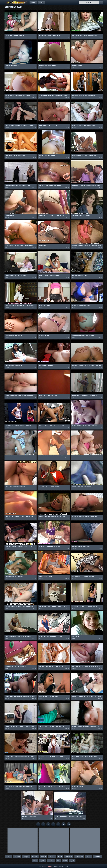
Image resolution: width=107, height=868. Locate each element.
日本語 (35, 861)
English (9, 857)
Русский (43, 857)
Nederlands (79, 857)
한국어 (43, 861)
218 (64, 824)
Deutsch (17, 857)
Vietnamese (97, 857)
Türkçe (60, 857)
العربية (72, 861)
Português (69, 857)
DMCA (67, 866)
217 (58, 824)
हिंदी (58, 861)
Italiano (35, 857)
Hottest (41, 3)
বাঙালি (65, 861)
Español (52, 857)
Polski (88, 857)
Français (26, 857)
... (53, 824)
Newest (33, 3)
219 (69, 824)
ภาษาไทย (51, 861)
